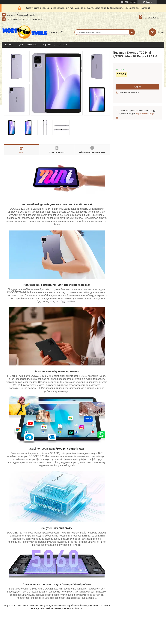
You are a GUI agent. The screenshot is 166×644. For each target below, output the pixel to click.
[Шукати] (132, 32)
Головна (9, 45)
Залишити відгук (151, 17)
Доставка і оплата (28, 45)
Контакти (62, 45)
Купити (137, 87)
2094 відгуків (130, 2)
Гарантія (47, 45)
